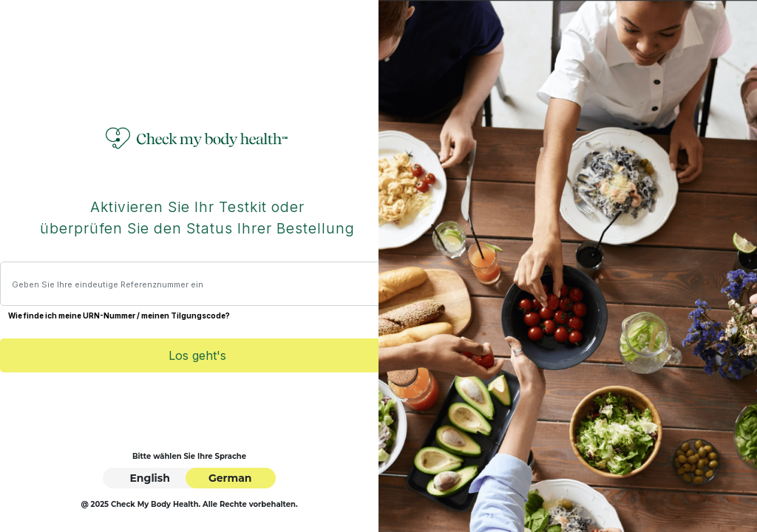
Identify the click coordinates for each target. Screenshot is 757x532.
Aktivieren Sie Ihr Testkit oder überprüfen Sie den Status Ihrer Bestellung (197, 218)
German (230, 478)
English (149, 478)
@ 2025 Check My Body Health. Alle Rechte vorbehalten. (189, 504)
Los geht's (197, 355)
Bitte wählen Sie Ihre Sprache (189, 456)
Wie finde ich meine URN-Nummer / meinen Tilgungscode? (119, 316)
